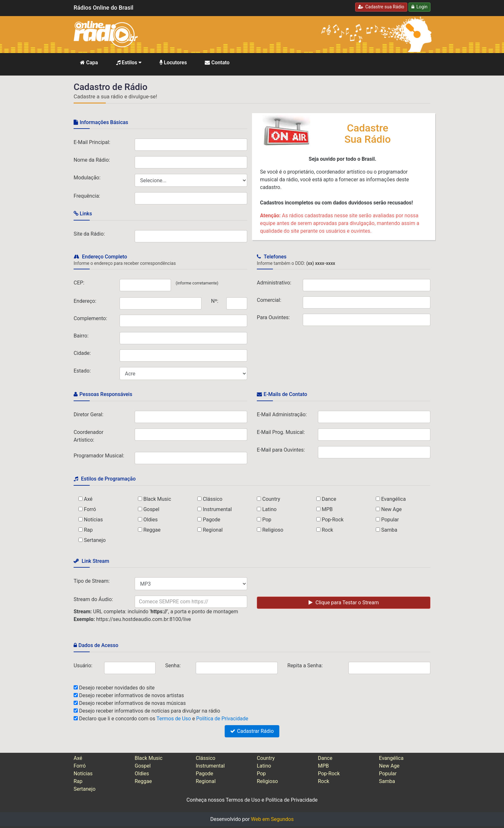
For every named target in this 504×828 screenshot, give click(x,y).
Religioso (273, 530)
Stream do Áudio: (93, 599)
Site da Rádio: (89, 234)
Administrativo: (274, 283)
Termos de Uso (174, 719)
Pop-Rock (333, 520)
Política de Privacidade (222, 719)
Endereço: (85, 301)
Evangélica (393, 499)
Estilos (129, 63)
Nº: (215, 301)
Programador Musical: (99, 456)
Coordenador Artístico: (89, 436)
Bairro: (81, 336)
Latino (269, 509)
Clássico (213, 499)
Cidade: (82, 353)
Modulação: (87, 178)
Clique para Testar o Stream (344, 603)
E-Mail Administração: (282, 414)
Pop (267, 520)
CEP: (79, 283)
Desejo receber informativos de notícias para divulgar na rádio (150, 711)
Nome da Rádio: (92, 160)
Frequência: (87, 196)
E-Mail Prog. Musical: (281, 432)
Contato (217, 63)
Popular (390, 520)
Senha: (173, 666)
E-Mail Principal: (92, 142)
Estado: (82, 371)
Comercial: (269, 300)
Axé (88, 499)
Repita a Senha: (305, 666)
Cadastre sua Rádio (381, 7)
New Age (392, 509)
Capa (89, 63)
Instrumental (217, 509)
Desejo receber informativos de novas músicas (132, 703)
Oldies (151, 520)
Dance (329, 499)
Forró (90, 509)
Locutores (173, 63)
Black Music (157, 499)
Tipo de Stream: (92, 581)
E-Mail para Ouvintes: (281, 450)
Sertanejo (95, 540)
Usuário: (83, 666)
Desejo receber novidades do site (117, 688)
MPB (327, 509)
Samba (389, 530)
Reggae (152, 530)
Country (271, 499)
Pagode (212, 520)
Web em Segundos (272, 819)
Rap (88, 530)
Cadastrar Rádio (252, 731)
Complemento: (90, 318)
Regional (213, 530)
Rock (327, 530)
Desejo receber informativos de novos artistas (131, 695)
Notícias (93, 520)
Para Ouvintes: (273, 317)
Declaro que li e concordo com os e (164, 719)
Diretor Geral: (89, 414)
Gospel (151, 509)
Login (419, 7)
